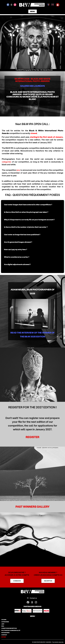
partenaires (5, 633)
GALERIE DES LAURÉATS (32, 86)
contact (4, 635)
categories (6, 162)
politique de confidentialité (11, 630)
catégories (5, 622)
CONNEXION (17, 581)
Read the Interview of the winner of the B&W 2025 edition (32, 334)
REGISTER (32, 437)
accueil (4, 620)
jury (19, 170)
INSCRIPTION (48, 581)
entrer (4, 637)
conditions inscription (9, 628)
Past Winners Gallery (32, 507)
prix (3, 626)
